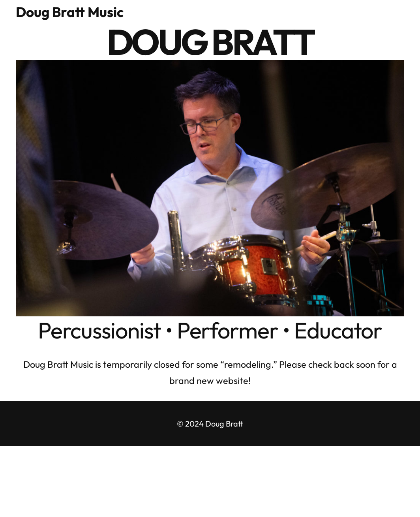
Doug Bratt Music (70, 12)
